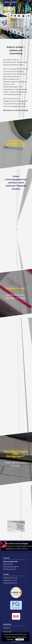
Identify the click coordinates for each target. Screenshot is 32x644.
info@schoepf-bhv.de (4, 508)
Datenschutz (7, 632)
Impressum (7, 628)
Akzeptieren (20, 639)
